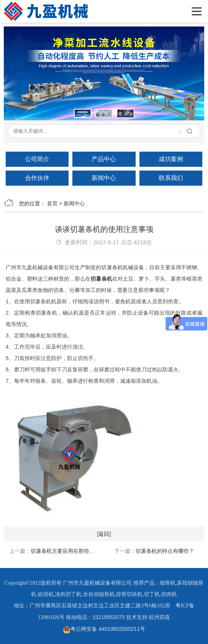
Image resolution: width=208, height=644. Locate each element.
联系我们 (171, 178)
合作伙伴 (37, 178)
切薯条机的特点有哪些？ (165, 551)
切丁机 (152, 594)
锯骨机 (168, 583)
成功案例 (171, 159)
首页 (52, 203)
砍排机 (46, 594)
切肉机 (169, 594)
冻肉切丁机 (68, 594)
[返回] (104, 534)
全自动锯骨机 (99, 594)
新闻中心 (104, 178)
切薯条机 (101, 279)
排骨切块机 (129, 594)
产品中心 (104, 159)
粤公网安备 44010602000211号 (104, 629)
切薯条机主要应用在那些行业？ (68, 551)
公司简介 (37, 159)
